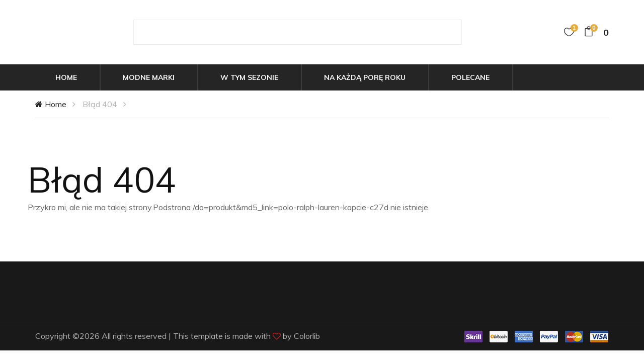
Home (66, 77)
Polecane (470, 77)
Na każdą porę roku (365, 77)
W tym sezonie (249, 77)
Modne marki (149, 77)
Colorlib (307, 336)
